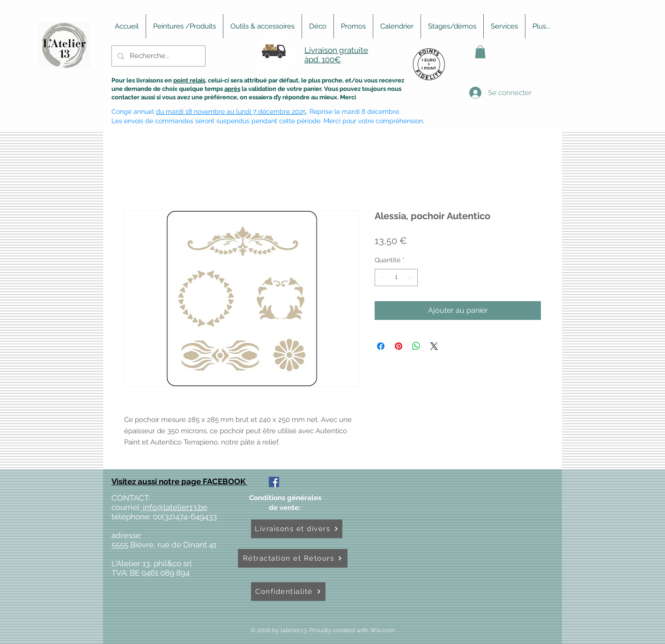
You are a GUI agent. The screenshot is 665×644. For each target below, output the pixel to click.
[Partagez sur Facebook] (381, 346)
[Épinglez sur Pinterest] (399, 346)
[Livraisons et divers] (297, 529)
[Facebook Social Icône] (274, 482)
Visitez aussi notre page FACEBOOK (179, 481)
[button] (480, 52)
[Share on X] (434, 346)
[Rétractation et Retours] (293, 558)
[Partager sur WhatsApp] (416, 346)
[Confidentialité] (288, 592)
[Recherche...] (158, 56)
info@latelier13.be (174, 507)
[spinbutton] (396, 278)
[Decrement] (382, 278)
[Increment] (410, 278)
